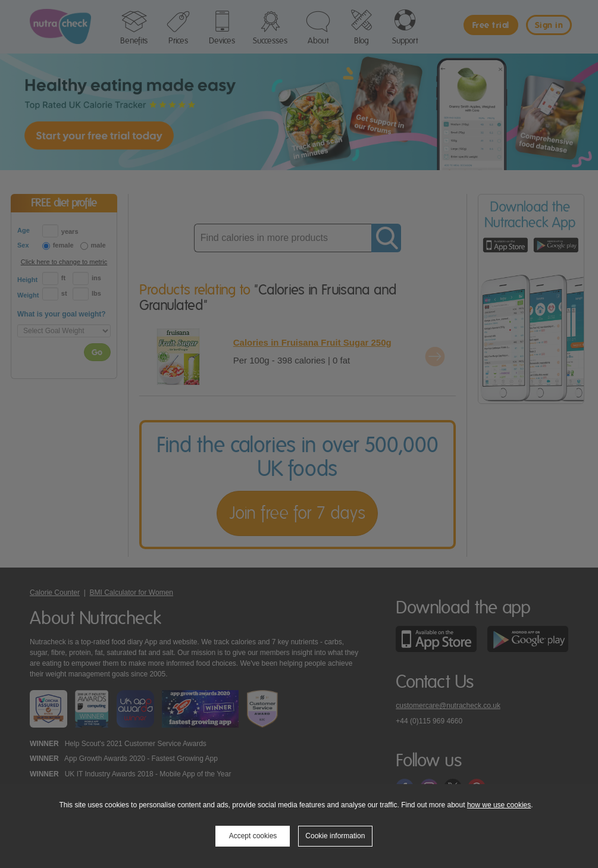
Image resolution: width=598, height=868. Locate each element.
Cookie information (335, 836)
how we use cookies (499, 805)
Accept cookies (253, 836)
